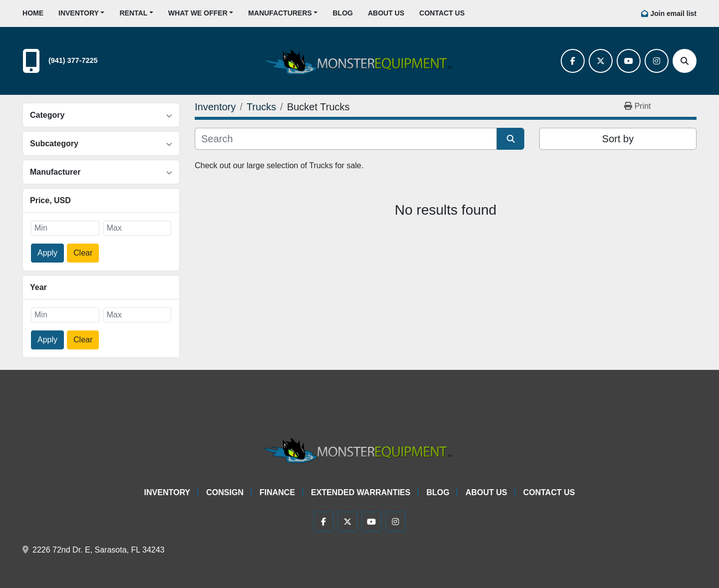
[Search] (685, 61)
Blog (343, 13)
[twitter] (601, 61)
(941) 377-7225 (73, 60)
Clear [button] (83, 253)
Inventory (79, 13)
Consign (225, 492)
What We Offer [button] (198, 13)
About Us (386, 13)
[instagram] (657, 61)
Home (33, 13)
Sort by (618, 139)
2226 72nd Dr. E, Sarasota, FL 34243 (98, 550)
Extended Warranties (361, 492)
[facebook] (573, 61)
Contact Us (442, 13)
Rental (133, 13)
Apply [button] (47, 253)
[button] (81, 13)
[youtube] (629, 61)
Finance (277, 492)
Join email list (673, 13)
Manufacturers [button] (280, 13)
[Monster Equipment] (359, 448)
